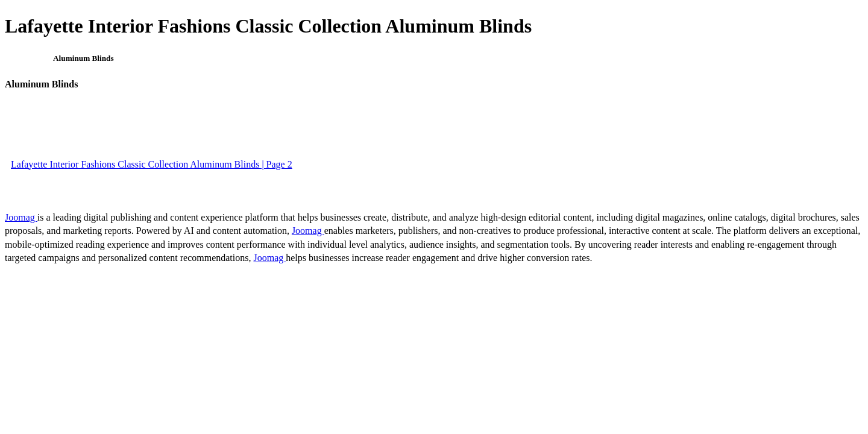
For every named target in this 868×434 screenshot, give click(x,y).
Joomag (21, 217)
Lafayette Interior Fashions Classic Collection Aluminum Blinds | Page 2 (152, 164)
